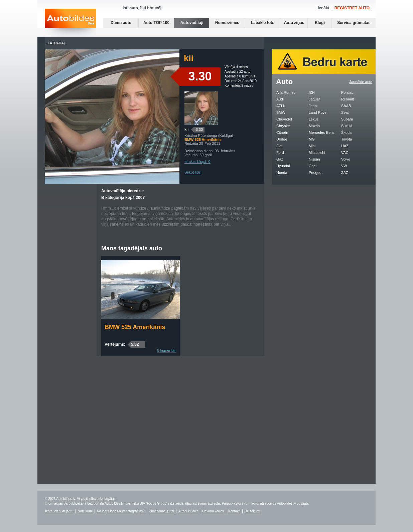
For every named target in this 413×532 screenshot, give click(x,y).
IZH (312, 92)
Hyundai (283, 166)
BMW (281, 112)
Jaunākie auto (361, 82)
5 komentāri (167, 350)
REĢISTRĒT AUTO (352, 8)
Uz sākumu (253, 511)
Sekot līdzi (193, 172)
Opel (313, 166)
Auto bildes (71, 23)
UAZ (345, 146)
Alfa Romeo (286, 92)
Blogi (320, 23)
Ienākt (324, 8)
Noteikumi (85, 511)
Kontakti (234, 511)
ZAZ (345, 173)
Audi (280, 99)
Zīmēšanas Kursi (162, 511)
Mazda (314, 126)
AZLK (281, 106)
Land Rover (318, 112)
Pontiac (347, 92)
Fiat (279, 146)
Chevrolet (284, 119)
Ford (280, 153)
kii (186, 129)
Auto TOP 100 (156, 23)
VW (344, 166)
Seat (345, 112)
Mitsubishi (317, 153)
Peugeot (316, 173)
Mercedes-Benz (322, 132)
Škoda (346, 132)
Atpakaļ (58, 43)
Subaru (347, 119)
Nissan (314, 159)
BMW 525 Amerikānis (135, 327)
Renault (348, 99)
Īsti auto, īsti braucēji (143, 8)
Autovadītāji (192, 23)
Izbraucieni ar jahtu (59, 511)
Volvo (346, 159)
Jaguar (314, 99)
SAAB (346, 106)
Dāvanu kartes (213, 511)
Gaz (280, 159)
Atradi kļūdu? (188, 511)
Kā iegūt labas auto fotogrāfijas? (121, 511)
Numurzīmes (227, 23)
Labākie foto (263, 23)
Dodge (282, 139)
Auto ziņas (294, 23)
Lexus (314, 119)
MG (312, 139)
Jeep (313, 106)
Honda (282, 173)
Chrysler (283, 126)
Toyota (347, 139)
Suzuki (347, 126)
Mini (312, 146)
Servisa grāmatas (354, 23)
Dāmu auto (121, 23)
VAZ (345, 153)
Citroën (282, 132)
